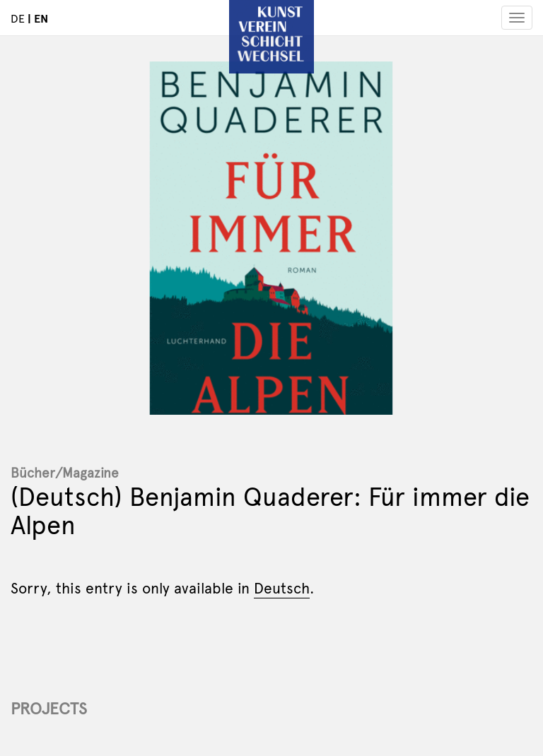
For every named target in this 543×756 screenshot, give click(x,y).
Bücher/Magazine (65, 472)
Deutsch (282, 587)
